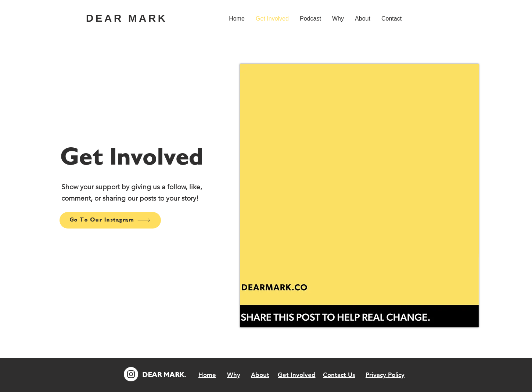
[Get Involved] (296, 375)
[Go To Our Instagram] (110, 220)
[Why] (234, 375)
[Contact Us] (339, 375)
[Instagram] (131, 374)
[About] (260, 375)
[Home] (207, 375)
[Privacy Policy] (385, 375)
